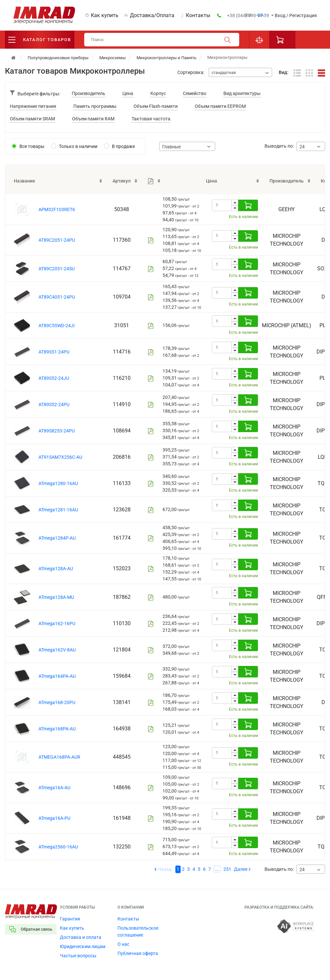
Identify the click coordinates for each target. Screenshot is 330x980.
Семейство (195, 93)
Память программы (95, 106)
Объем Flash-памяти (156, 106)
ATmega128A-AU (56, 569)
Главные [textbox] (171, 147)
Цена (128, 93)
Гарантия (70, 919)
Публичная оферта (138, 953)
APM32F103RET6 (57, 209)
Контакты (198, 15)
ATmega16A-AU (54, 788)
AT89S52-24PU (54, 404)
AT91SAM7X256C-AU (60, 457)
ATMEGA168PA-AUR (59, 757)
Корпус (158, 93)
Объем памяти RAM (93, 119)
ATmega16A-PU (54, 818)
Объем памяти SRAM (32, 119)
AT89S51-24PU (54, 352)
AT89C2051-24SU (57, 269)
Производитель (89, 93)
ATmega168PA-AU (57, 729)
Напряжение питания (33, 106)
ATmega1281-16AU (58, 510)
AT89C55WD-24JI (57, 326)
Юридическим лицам (83, 946)
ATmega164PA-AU (57, 676)
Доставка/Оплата (152, 15)
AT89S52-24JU (54, 378)
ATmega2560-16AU (58, 847)
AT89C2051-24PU (57, 240)
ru (248, 15)
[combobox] (240, 72)
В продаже (123, 146)
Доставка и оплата (81, 937)
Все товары (32, 146)
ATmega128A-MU (56, 597)
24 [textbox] (302, 147)
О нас (123, 944)
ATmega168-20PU (57, 702)
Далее (241, 869)
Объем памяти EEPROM (220, 106)
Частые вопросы (78, 956)
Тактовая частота (151, 119)
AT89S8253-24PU (57, 431)
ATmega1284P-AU (57, 538)
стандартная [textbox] (224, 73)
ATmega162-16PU (57, 624)
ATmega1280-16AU (58, 483)
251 (227, 869)
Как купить (105, 15)
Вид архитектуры (242, 93)
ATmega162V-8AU (57, 650)
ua (261, 15)
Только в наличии (78, 146)
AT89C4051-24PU (57, 297)
